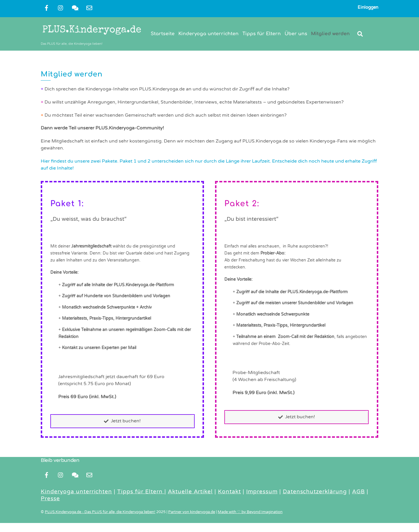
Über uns (296, 34)
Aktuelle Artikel (190, 492)
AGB (358, 492)
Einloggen (368, 7)
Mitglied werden (330, 34)
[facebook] (47, 8)
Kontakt (229, 492)
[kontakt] (75, 8)
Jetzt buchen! (122, 421)
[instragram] (61, 8)
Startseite (163, 34)
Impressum (262, 492)
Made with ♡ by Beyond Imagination (250, 512)
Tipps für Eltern (262, 34)
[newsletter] (89, 8)
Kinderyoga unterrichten (208, 34)
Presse (50, 499)
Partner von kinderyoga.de (192, 512)
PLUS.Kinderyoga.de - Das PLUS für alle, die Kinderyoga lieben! (100, 512)
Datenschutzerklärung (315, 492)
